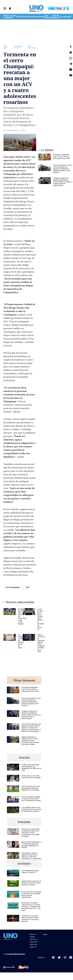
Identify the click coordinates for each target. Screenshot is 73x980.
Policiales (21, 17)
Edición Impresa (56, 17)
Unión (42, 17)
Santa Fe (14, 17)
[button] (5, 8)
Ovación (29, 17)
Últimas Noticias (7, 17)
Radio (45, 934)
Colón (36, 17)
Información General (18, 47)
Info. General (48, 17)
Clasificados (66, 17)
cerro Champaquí (32, 47)
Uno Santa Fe (6, 47)
